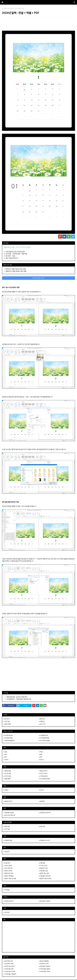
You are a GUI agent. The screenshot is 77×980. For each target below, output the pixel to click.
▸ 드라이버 (7, 912)
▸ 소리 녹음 (7, 829)
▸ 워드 (5, 754)
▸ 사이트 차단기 (43, 866)
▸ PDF (41, 754)
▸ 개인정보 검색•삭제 (45, 813)
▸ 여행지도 (42, 721)
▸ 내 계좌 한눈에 (8, 735)
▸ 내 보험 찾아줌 (8, 738)
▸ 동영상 (6, 790)
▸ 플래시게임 (7, 724)
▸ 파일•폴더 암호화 (9, 813)
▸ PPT (5, 757)
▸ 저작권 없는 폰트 (9, 969)
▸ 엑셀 (41, 752)
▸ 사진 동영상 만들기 (45, 779)
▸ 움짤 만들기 (7, 779)
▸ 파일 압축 (42, 863)
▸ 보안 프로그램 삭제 (9, 815)
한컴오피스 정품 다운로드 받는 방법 (16, 271)
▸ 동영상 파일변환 (44, 961)
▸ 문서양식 (7, 719)
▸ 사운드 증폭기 (8, 866)
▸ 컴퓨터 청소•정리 (44, 873)
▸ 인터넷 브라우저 (9, 901)
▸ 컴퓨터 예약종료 (9, 876)
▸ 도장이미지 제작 (9, 964)
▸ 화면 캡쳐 (7, 826)
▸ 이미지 (6, 760)
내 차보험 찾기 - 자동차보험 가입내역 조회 (19, 699)
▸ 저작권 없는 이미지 (45, 971)
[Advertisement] (38, 24)
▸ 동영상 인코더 (8, 801)
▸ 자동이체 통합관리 (9, 741)
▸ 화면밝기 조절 (43, 868)
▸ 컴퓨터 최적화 (8, 871)
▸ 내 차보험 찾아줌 (44, 738)
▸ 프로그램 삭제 (8, 868)
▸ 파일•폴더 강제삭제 (45, 876)
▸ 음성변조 (42, 801)
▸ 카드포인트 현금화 (44, 741)
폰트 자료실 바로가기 (12, 258)
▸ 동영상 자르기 (43, 771)
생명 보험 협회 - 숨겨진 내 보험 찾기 (17, 697)
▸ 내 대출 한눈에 (43, 735)
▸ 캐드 (41, 757)
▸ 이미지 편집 (7, 776)
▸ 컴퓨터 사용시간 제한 (10, 879)
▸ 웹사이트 (42, 719)
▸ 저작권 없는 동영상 (45, 969)
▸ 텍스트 (41, 760)
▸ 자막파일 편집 (43, 776)
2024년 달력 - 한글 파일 (20, 254)
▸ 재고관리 (7, 852)
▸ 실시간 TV (42, 724)
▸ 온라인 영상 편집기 (9, 966)
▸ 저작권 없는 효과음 (9, 971)
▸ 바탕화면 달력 (8, 840)
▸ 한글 (5, 752)
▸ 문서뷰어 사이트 (44, 964)
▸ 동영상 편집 (7, 771)
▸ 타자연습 (7, 890)
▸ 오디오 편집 (7, 773)
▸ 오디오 (41, 790)
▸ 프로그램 (7, 721)
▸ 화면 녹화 (42, 826)
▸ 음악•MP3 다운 (8, 961)
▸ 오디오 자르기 (43, 773)
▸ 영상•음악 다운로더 (45, 901)
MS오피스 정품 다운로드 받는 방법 (16, 269)
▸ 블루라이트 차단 (9, 873)
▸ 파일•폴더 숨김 (44, 871)
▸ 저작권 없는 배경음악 (10, 974)
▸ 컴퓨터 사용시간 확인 (45, 879)
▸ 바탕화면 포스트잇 (44, 840)
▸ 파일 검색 (7, 863)
